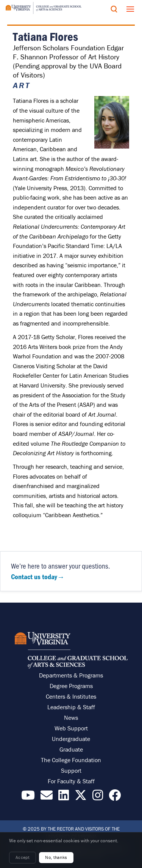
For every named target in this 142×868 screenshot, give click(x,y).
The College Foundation (71, 760)
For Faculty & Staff (71, 781)
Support (71, 770)
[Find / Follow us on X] (81, 797)
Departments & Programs (71, 675)
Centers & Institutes (71, 696)
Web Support (71, 728)
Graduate (71, 749)
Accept (23, 857)
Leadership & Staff (71, 707)
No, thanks (56, 857)
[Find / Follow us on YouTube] (28, 797)
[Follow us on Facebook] (115, 797)
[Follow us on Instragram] (98, 797)
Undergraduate (71, 739)
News (71, 718)
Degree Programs (71, 686)
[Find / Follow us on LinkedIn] (64, 797)
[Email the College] (47, 797)
